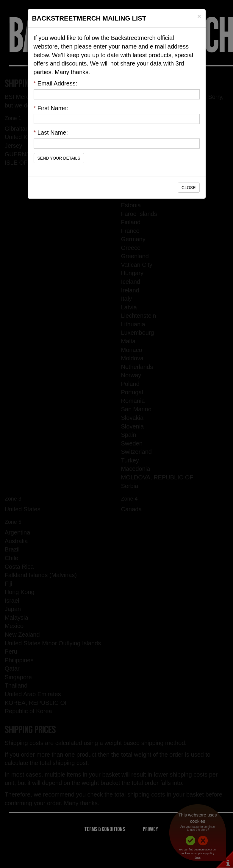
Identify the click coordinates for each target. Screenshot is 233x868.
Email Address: (55, 83)
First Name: (51, 108)
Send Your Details (59, 158)
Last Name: (51, 133)
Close (189, 188)
